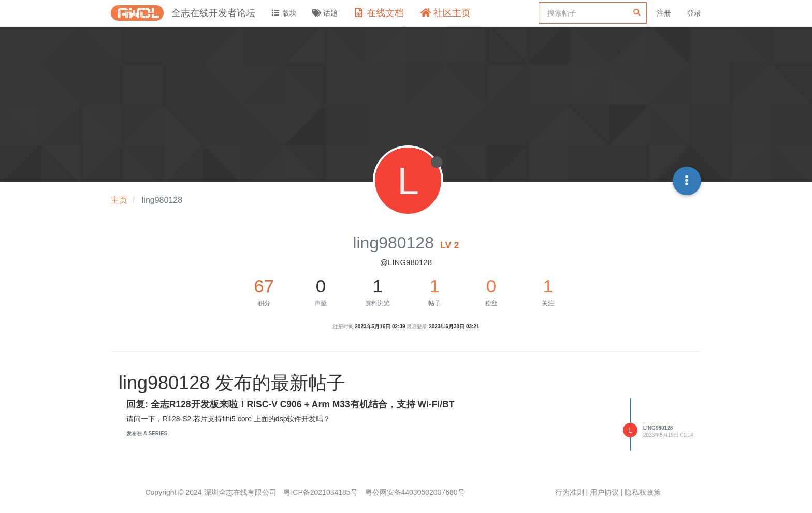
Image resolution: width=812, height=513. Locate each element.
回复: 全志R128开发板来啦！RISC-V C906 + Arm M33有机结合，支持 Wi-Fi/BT (290, 404)
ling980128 (658, 428)
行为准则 (570, 492)
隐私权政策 (643, 492)
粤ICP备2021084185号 (320, 492)
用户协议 (604, 492)
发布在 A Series (147, 434)
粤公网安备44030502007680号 (415, 492)
